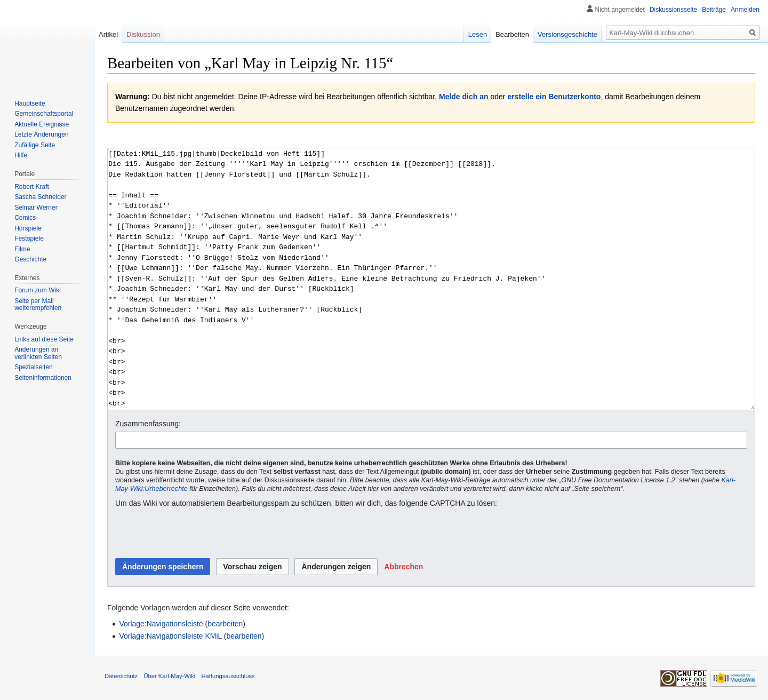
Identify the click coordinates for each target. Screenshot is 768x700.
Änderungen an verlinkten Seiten (38, 353)
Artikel (108, 34)
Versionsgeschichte (567, 34)
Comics (25, 218)
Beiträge (714, 10)
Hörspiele (28, 228)
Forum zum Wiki (38, 290)
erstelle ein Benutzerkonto (554, 97)
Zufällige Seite (35, 145)
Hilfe (21, 155)
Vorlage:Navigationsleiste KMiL (170, 636)
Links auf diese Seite (44, 339)
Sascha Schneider (40, 197)
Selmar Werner (36, 208)
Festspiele (29, 238)
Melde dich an (464, 97)
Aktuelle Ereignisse (42, 124)
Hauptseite (30, 104)
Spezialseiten (33, 367)
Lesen (478, 34)
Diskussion (143, 34)
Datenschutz (121, 676)
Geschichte (30, 259)
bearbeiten (225, 624)
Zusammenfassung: (148, 424)
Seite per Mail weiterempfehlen (38, 305)
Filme (22, 249)
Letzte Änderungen (41, 134)
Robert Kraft (32, 187)
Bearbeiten (512, 34)
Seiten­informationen (43, 378)
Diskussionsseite (673, 10)
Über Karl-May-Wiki (169, 676)
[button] (403, 567)
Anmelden (745, 10)
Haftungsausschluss (228, 676)
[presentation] (196, 534)
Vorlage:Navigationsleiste (161, 624)
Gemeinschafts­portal (44, 114)
